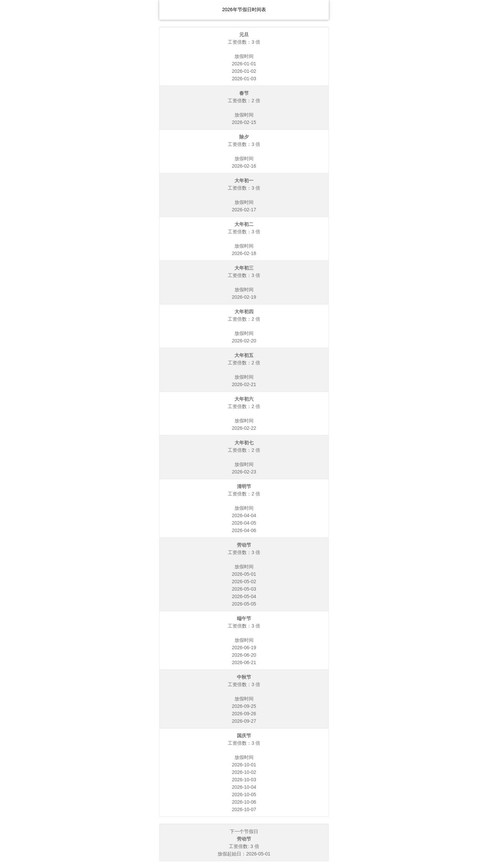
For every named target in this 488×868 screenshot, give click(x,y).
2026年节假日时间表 (244, 9)
